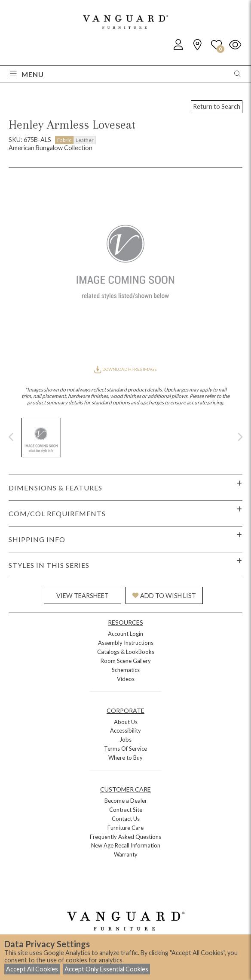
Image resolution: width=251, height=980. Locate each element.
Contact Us (126, 819)
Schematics (126, 670)
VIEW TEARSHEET (83, 596)
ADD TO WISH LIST (164, 596)
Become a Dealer (126, 801)
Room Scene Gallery (126, 661)
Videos (126, 679)
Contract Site (126, 810)
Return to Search (217, 106)
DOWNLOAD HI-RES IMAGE (125, 369)
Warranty (126, 854)
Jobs (125, 740)
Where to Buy (125, 758)
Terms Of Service (125, 749)
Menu (27, 74)
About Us (126, 722)
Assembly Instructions (126, 643)
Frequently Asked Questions (125, 837)
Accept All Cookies (32, 969)
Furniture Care (125, 828)
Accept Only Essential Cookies (106, 969)
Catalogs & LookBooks (126, 652)
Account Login (125, 634)
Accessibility (125, 730)
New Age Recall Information (126, 845)
